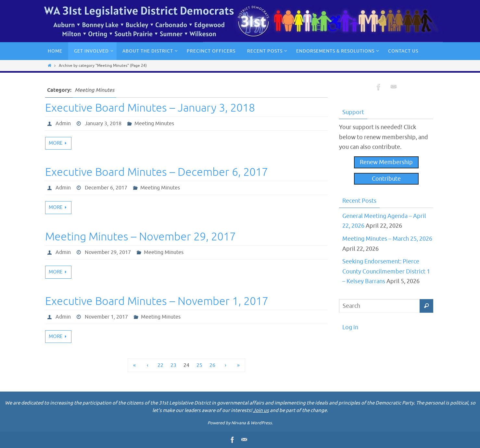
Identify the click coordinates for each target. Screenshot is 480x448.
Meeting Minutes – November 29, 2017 (140, 237)
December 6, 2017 (106, 188)
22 (160, 365)
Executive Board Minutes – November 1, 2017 (157, 301)
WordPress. (262, 423)
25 (199, 365)
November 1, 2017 (106, 317)
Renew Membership (386, 162)
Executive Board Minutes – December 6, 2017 (157, 172)
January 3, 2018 (103, 124)
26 (212, 365)
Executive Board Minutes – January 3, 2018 (150, 108)
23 (173, 365)
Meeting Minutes (154, 124)
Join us (261, 411)
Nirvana (239, 423)
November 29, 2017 (108, 252)
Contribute (386, 179)
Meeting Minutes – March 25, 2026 (387, 239)
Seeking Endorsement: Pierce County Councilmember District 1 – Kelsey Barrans (386, 271)
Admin (63, 124)
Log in (350, 327)
